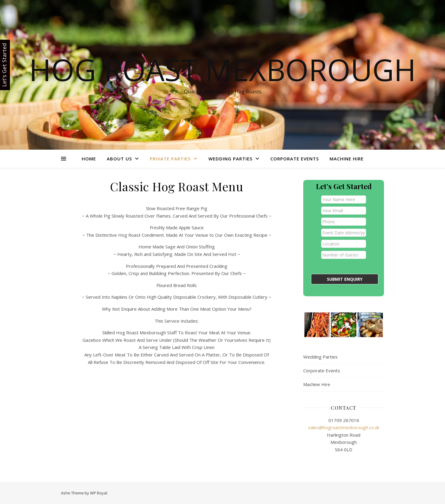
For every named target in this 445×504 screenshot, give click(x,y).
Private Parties (170, 159)
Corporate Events (295, 159)
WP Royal (99, 493)
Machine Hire (347, 159)
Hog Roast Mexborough (222, 69)
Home (89, 159)
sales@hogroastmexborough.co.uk (344, 427)
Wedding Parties (230, 159)
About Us (119, 159)
